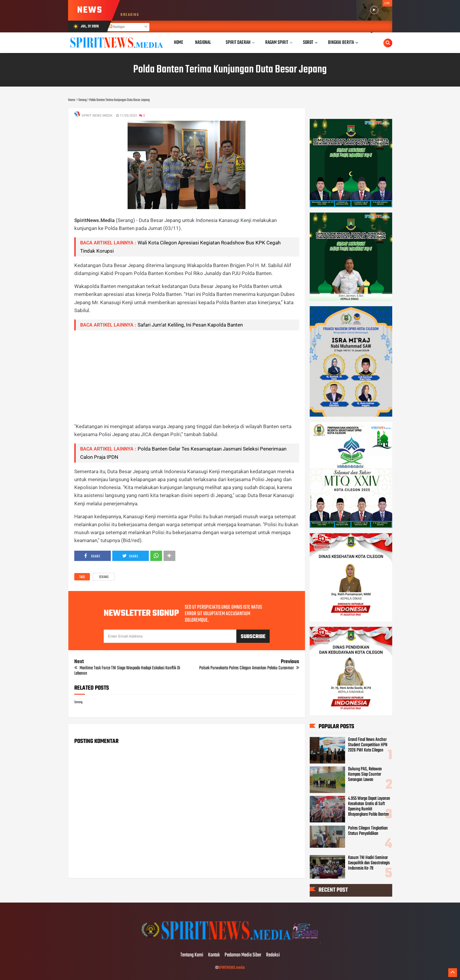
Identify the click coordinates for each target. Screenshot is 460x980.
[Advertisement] (187, 376)
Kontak (214, 955)
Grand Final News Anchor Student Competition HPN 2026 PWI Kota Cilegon (368, 745)
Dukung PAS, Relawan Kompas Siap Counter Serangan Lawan (365, 774)
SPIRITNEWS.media (232, 968)
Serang (104, 577)
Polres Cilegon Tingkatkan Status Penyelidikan (368, 831)
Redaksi (273, 955)
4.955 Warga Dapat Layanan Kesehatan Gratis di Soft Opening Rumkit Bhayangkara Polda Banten (369, 807)
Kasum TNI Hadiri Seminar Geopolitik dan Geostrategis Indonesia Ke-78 (369, 863)
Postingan (117, 27)
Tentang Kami (192, 955)
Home (179, 43)
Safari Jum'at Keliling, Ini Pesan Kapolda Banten (190, 325)
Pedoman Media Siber (243, 955)
